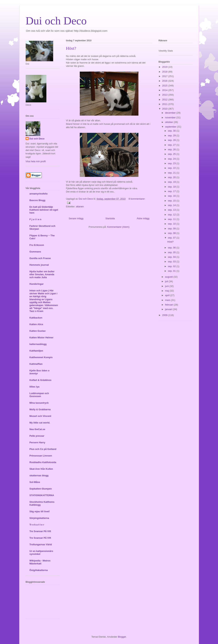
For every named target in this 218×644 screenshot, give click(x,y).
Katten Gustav (38, 331)
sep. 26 (172, 149)
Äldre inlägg (143, 218)
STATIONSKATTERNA (42, 495)
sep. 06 (172, 248)
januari (169, 309)
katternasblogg (38, 344)
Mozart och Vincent (40, 416)
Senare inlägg (76, 218)
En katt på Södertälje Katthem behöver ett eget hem (44, 210)
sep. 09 (172, 229)
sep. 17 (172, 191)
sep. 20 (172, 177)
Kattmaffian (36, 364)
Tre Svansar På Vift (40, 531)
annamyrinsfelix (39, 194)
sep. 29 (172, 135)
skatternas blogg (39, 475)
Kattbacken (36, 318)
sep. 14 (172, 205)
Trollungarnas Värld (41, 544)
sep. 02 (172, 266)
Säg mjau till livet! (40, 511)
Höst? (71, 48)
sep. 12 (172, 215)
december (171, 113)
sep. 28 (172, 140)
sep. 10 (172, 224)
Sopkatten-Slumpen (41, 489)
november (171, 118)
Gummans (35, 252)
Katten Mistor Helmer (42, 338)
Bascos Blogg (37, 200)
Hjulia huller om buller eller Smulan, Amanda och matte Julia (42, 274)
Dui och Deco (56, 21)
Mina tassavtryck (39, 403)
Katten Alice (36, 324)
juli (167, 281)
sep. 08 (172, 233)
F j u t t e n (35, 219)
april (168, 295)
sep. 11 (172, 219)
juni (167, 286)
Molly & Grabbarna (40, 409)
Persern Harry (37, 442)
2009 (165, 315)
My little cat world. (40, 423)
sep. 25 (172, 154)
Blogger (122, 637)
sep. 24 (172, 159)
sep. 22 (172, 168)
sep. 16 (172, 196)
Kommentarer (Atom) (118, 227)
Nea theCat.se (37, 429)
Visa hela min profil (36, 161)
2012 (165, 100)
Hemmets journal (39, 265)
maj (167, 291)
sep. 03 (172, 262)
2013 (165, 95)
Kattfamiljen (36, 351)
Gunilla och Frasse (40, 258)
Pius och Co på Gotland (43, 449)
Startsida (110, 218)
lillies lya (34, 387)
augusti (169, 277)
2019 (165, 67)
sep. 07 (172, 238)
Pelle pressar (37, 436)
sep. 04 (172, 257)
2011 (165, 104)
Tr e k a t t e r (37, 525)
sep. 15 (172, 201)
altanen (80, 207)
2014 (165, 90)
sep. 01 (172, 271)
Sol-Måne (35, 482)
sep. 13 (172, 210)
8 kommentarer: (137, 199)
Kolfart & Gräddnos (41, 380)
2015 (165, 86)
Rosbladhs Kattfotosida (43, 462)
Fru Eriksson (37, 245)
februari (169, 305)
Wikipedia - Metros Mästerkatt (40, 562)
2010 (165, 109)
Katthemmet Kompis (41, 357)
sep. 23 (172, 163)
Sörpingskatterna (39, 518)
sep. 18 (172, 187)
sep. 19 (172, 182)
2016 (165, 81)
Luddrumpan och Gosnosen (39, 395)
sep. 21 (172, 173)
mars (168, 300)
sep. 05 (172, 252)
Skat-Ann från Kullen (41, 469)
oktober (169, 122)
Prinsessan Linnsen (41, 456)
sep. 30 (172, 131)
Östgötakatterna (39, 570)
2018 (165, 72)
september (171, 127)
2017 (165, 76)
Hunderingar (37, 284)
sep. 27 (172, 145)
